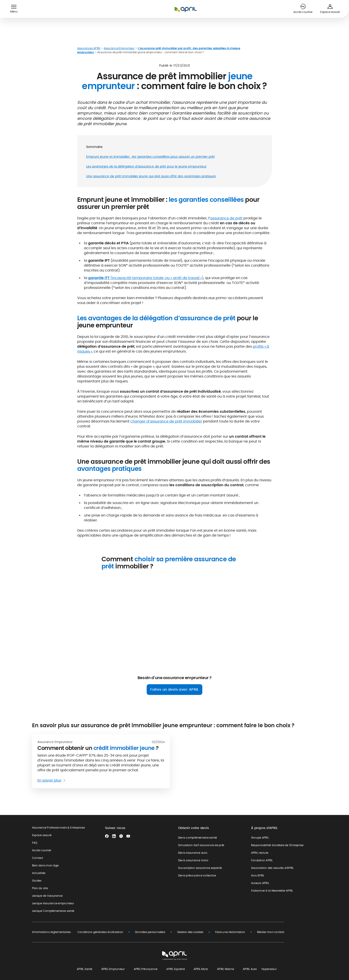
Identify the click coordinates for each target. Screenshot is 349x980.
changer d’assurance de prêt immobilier (166, 421)
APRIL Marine (225, 969)
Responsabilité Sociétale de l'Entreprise (277, 845)
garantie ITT (99, 278)
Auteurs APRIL (260, 883)
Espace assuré (42, 835)
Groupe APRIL (260, 838)
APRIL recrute (260, 853)
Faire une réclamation (230, 932)
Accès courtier (42, 850)
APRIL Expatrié (175, 969)
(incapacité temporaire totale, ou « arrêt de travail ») (157, 278)
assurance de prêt (226, 218)
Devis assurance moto (193, 860)
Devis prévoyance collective (197, 875)
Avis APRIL (258, 875)
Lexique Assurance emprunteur (53, 903)
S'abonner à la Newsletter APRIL (272, 891)
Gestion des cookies (190, 932)
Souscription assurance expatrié (200, 868)
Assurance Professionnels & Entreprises (58, 828)
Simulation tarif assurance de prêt (201, 845)
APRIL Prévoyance (146, 969)
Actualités (39, 873)
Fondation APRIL (262, 860)
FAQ (35, 843)
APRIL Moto (201, 969)
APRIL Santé (85, 969)
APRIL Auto (250, 969)
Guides (37, 881)
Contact (38, 858)
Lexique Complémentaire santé (53, 911)
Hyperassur (269, 969)
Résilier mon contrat (271, 932)
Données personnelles (150, 932)
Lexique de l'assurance (47, 896)
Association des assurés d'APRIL (272, 868)
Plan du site (40, 888)
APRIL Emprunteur (113, 969)
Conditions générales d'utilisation (100, 932)
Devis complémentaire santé (197, 838)
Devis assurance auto (193, 853)
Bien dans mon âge (45, 865)
